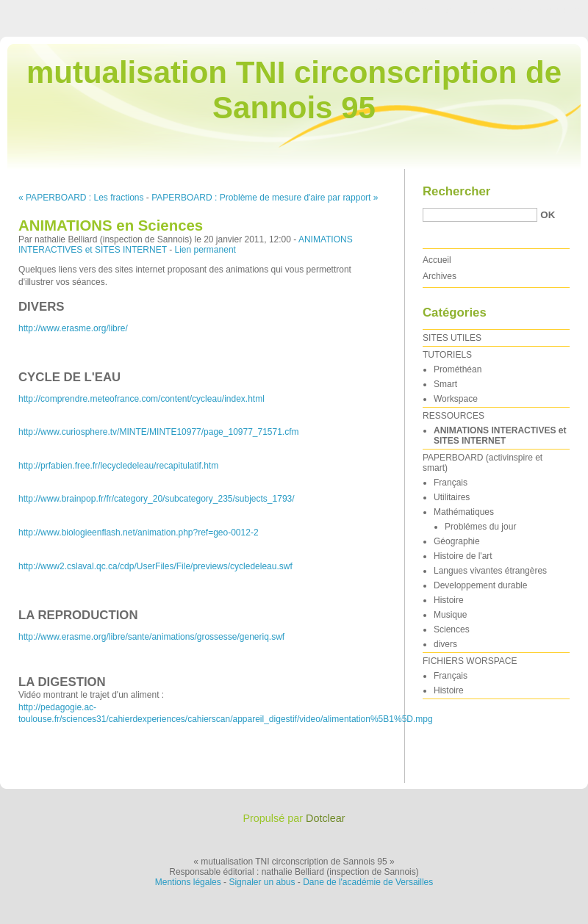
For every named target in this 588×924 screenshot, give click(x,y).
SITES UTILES (452, 338)
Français (451, 483)
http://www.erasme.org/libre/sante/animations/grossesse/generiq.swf (151, 637)
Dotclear (326, 818)
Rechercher (456, 191)
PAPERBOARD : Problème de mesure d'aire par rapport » (265, 198)
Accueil (437, 260)
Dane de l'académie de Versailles (368, 882)
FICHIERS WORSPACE (470, 661)
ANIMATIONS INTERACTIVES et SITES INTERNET (500, 436)
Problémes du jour (480, 527)
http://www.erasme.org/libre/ (73, 328)
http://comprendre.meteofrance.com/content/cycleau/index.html (141, 399)
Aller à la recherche (545, 10)
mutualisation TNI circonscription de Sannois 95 (294, 90)
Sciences (452, 629)
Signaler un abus (262, 882)
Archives (440, 276)
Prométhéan (458, 369)
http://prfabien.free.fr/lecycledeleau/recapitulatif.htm (118, 466)
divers (445, 644)
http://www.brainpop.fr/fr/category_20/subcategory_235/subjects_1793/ (157, 499)
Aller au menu (473, 10)
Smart (445, 384)
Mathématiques (464, 512)
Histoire (449, 600)
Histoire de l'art (463, 556)
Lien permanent (205, 250)
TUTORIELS (447, 355)
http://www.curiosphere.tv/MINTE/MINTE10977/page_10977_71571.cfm (159, 432)
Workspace (456, 399)
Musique (450, 615)
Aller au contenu (408, 10)
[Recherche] (480, 215)
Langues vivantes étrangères (490, 571)
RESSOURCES (453, 416)
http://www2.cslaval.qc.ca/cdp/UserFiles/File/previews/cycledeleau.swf (155, 566)
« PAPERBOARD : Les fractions (81, 198)
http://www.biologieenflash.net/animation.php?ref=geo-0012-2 (139, 533)
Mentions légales (188, 882)
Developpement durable (480, 585)
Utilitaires (452, 497)
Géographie (457, 541)
